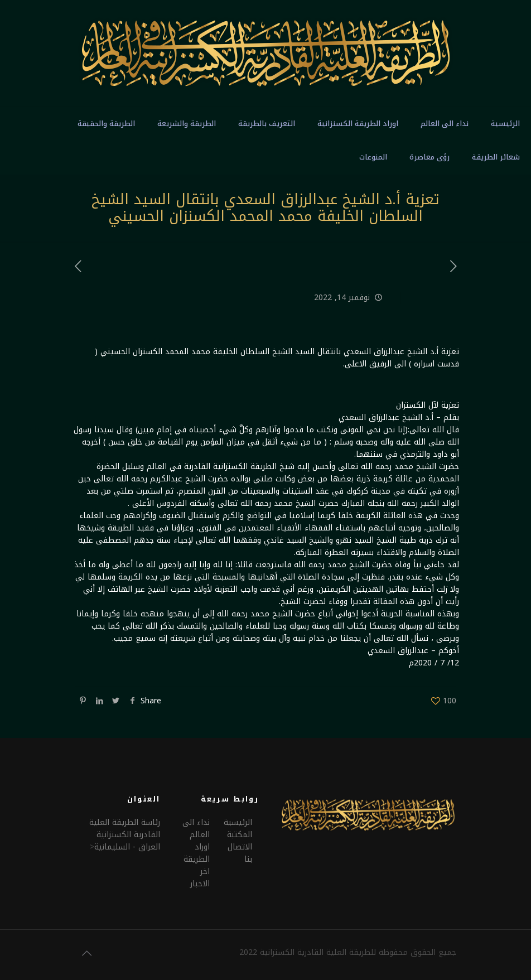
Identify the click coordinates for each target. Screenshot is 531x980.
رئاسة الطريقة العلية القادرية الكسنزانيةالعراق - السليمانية (125, 835)
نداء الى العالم (196, 829)
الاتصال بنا (240, 853)
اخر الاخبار (200, 878)
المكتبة (240, 835)
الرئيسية (238, 822)
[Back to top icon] (86, 953)
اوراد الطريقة (197, 853)
